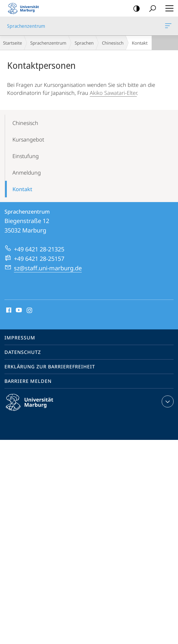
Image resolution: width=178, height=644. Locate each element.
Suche (151, 9)
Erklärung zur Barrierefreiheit (50, 367)
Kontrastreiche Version (135, 9)
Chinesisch (113, 43)
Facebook (8, 310)
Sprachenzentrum (168, 27)
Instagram (30, 310)
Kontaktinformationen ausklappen (167, 401)
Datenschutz (23, 352)
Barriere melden (28, 381)
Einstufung (26, 156)
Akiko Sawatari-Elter (113, 93)
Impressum (20, 338)
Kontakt (22, 189)
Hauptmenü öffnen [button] (168, 8)
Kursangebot (28, 139)
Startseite (12, 43)
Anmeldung (27, 173)
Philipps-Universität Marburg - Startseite (25, 8)
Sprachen (84, 43)
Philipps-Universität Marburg (35, 407)
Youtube (18, 310)
